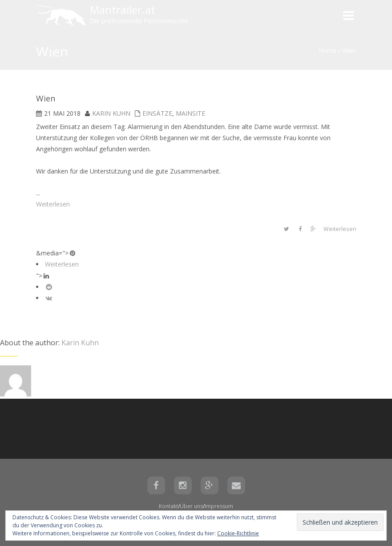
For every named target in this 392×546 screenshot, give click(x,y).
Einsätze (157, 113)
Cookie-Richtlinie (238, 533)
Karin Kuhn (111, 113)
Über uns (191, 506)
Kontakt (168, 506)
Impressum (219, 506)
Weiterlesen (53, 204)
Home (327, 51)
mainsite (190, 113)
